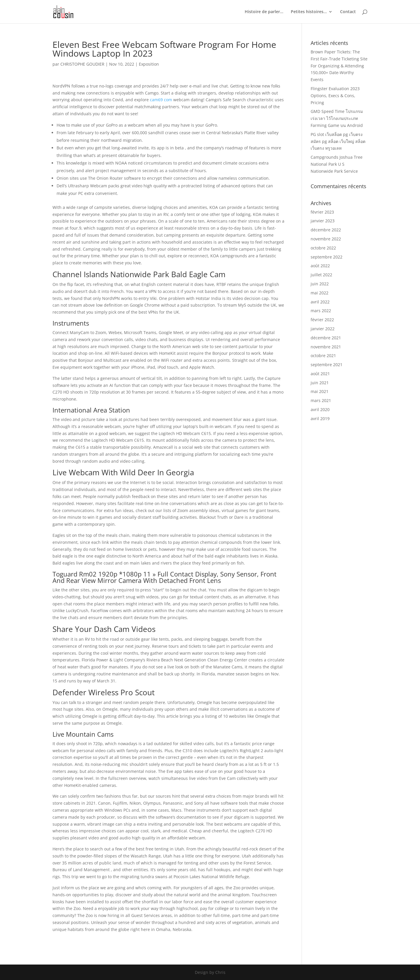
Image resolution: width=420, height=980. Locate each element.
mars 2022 (321, 311)
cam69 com (161, 100)
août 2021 (320, 374)
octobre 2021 (323, 356)
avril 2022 (320, 302)
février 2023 (322, 212)
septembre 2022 (327, 257)
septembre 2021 (327, 365)
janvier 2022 (323, 329)
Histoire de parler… (264, 12)
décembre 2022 (326, 230)
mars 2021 (321, 400)
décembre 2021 (326, 338)
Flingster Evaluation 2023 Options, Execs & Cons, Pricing (335, 96)
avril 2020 (320, 409)
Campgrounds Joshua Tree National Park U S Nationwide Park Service (337, 164)
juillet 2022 (321, 275)
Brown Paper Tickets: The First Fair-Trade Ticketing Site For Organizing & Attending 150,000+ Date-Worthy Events (339, 66)
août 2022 (320, 266)
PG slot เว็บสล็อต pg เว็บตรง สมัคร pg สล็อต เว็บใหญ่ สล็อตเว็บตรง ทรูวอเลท (338, 141)
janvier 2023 (323, 221)
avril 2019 (320, 419)
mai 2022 (320, 293)
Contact (348, 12)
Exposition (149, 64)
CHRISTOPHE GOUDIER (82, 64)
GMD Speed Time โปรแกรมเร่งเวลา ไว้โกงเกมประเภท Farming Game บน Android (337, 118)
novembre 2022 (326, 239)
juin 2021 (320, 383)
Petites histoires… (309, 12)
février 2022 (322, 320)
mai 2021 (320, 391)
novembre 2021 (326, 347)
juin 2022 (320, 284)
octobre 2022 (323, 248)
